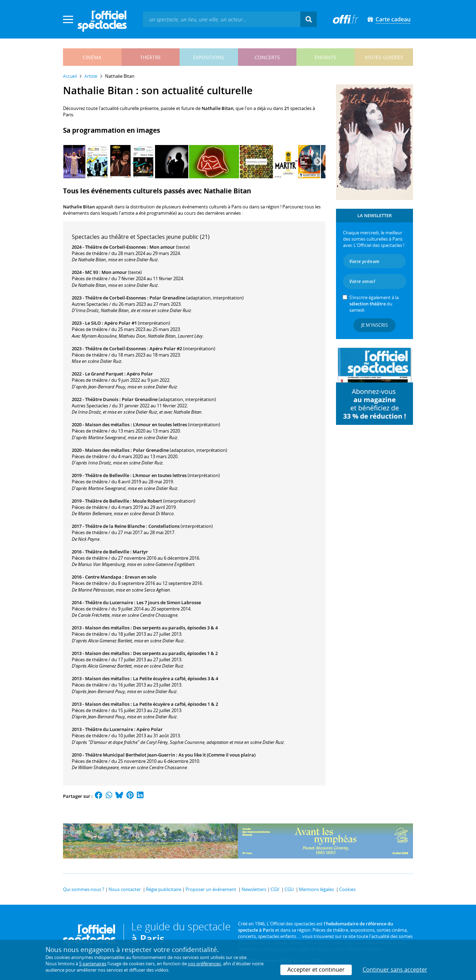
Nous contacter (125, 889)
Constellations (164, 526)
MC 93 (92, 272)
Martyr (140, 552)
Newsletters (254, 889)
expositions (209, 57)
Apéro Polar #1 (121, 323)
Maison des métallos (107, 425)
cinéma (92, 57)
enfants (325, 57)
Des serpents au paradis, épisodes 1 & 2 (175, 653)
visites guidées (384, 57)
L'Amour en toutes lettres (160, 425)
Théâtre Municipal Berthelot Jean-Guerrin (130, 755)
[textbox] (222, 19)
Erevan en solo (141, 577)
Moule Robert (147, 501)
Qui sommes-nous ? (84, 889)
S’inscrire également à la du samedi (374, 304)
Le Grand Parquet (104, 374)
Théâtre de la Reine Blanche (115, 526)
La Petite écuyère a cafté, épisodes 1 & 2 (176, 704)
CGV (275, 889)
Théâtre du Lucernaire (109, 602)
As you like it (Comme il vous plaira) (217, 755)
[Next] (318, 161)
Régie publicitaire (164, 889)
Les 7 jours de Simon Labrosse (169, 602)
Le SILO (93, 323)
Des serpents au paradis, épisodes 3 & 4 (175, 628)
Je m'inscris (374, 325)
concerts (267, 57)
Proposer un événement (211, 889)
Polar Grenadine (167, 298)
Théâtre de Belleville (107, 475)
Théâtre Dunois (102, 399)
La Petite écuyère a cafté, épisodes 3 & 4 (176, 678)
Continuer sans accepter (395, 969)
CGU (289, 889)
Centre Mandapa (103, 577)
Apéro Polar (140, 374)
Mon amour (162, 247)
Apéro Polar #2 (166, 348)
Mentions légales (316, 889)
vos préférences (204, 964)
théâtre (150, 57)
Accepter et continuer (316, 969)
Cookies (347, 889)
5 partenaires (93, 964)
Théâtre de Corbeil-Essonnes (115, 247)
